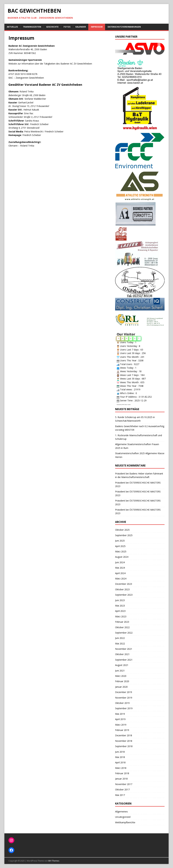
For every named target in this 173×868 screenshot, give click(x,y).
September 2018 (124, 746)
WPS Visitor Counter (126, 405)
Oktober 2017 (122, 789)
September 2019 (124, 708)
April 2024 (120, 573)
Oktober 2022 (122, 627)
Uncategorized (123, 817)
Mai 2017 (120, 795)
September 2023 (124, 595)
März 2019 (121, 725)
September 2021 (124, 660)
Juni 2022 (120, 638)
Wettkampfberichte (125, 822)
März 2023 (121, 616)
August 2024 (122, 557)
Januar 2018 (121, 779)
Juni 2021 (120, 671)
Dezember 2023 (124, 584)
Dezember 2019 (124, 692)
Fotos (67, 27)
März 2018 (121, 768)
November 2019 (124, 698)
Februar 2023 (122, 622)
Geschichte (52, 27)
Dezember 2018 (124, 735)
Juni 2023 (120, 600)
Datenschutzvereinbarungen (124, 27)
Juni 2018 (120, 752)
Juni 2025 (120, 541)
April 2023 (120, 611)
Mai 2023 (120, 606)
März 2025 (121, 551)
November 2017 (124, 784)
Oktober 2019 (122, 703)
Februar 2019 (122, 730)
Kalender (81, 27)
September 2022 (124, 633)
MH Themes (54, 861)
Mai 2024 (120, 568)
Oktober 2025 (122, 530)
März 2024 (121, 579)
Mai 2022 (120, 644)
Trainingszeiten (32, 27)
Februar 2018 (122, 773)
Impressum (97, 27)
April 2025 (120, 546)
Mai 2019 (120, 714)
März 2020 (121, 676)
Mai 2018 (120, 757)
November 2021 (124, 649)
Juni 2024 (120, 562)
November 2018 (124, 741)
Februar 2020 (122, 681)
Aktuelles (12, 27)
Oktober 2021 (122, 654)
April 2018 (120, 762)
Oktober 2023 (122, 589)
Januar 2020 (121, 687)
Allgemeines (121, 812)
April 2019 (120, 719)
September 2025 (124, 535)
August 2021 (122, 665)
